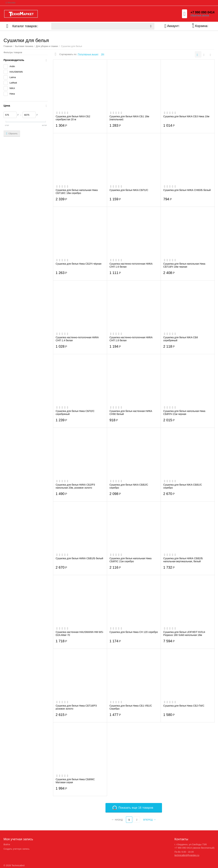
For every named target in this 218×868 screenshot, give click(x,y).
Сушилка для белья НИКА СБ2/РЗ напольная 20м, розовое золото (75, 486)
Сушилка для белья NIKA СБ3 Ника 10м (186, 116)
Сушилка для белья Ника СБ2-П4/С (184, 706)
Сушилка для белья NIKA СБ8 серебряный (180, 339)
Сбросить (12, 134)
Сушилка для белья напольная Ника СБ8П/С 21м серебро (131, 560)
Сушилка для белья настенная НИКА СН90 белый (131, 412)
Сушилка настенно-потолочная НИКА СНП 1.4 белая (77, 339)
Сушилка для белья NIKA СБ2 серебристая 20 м (73, 118)
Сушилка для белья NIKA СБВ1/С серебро (183, 486)
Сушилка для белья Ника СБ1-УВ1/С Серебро (131, 707)
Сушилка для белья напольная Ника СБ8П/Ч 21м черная (184, 412)
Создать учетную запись (17, 849)
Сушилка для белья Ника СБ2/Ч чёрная (79, 264)
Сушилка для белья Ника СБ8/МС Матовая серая (75, 781)
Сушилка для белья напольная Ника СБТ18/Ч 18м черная (184, 265)
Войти (7, 844)
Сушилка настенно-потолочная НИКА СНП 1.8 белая (131, 339)
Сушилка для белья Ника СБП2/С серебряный (75, 412)
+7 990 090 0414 (202, 12)
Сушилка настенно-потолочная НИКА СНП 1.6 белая (131, 265)
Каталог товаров (24, 26)
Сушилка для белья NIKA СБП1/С (129, 190)
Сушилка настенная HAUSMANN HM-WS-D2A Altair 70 (80, 633)
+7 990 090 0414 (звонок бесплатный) (194, 848)
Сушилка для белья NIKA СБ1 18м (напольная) (129, 118)
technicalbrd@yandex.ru (187, 855)
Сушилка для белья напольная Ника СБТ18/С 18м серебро (77, 191)
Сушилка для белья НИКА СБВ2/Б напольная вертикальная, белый (183, 560)
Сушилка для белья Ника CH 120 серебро (134, 632)
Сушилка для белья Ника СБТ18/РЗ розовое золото (76, 707)
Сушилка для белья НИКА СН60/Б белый (187, 190)
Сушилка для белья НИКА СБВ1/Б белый (79, 558)
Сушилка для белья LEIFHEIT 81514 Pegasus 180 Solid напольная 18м (184, 633)
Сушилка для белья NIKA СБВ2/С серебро (129, 486)
